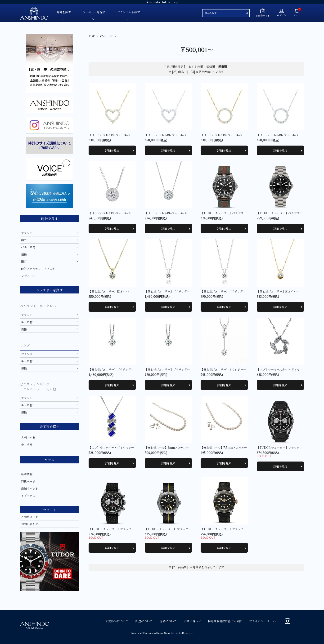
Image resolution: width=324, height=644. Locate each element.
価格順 (211, 66)
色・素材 (27, 322)
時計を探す (64, 12)
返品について (168, 621)
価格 (24, 329)
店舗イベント (30, 488)
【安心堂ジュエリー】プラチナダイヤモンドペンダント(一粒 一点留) (189, 291)
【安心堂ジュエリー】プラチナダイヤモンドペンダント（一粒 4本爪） (134, 369)
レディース (28, 276)
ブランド (27, 233)
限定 (24, 261)
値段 (24, 254)
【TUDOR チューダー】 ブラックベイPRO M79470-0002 (184, 529)
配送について (144, 621)
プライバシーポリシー (263, 621)
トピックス (28, 495)
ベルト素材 (28, 247)
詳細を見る (112, 150)
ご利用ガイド (30, 517)
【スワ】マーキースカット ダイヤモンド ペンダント (290, 369)
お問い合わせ (30, 524)
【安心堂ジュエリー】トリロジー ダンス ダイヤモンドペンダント (245, 369)
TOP (92, 36)
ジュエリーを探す (94, 12)
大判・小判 (28, 437)
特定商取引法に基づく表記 (225, 621)
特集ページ (28, 481)
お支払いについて (117, 621)
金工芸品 (27, 445)
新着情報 (27, 474)
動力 (24, 240)
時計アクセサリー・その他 (38, 269)
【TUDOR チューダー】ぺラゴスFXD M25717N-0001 (237, 213)
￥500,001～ (108, 36)
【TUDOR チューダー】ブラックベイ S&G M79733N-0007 (240, 529)
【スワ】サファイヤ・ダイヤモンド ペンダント (119, 447)
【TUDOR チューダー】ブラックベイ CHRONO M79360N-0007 (132, 529)
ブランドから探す (129, 12)
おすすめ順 (196, 66)
